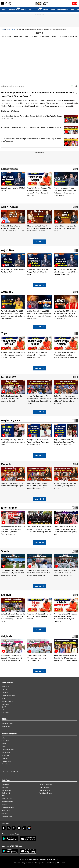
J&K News (5, 813)
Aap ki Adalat (6, 36)
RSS (63, 863)
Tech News (5, 755)
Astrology (36, 36)
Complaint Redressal (8, 695)
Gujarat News (6, 810)
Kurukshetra (9, 377)
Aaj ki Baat (18, 36)
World (46, 10)
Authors (4, 710)
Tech (72, 10)
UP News (5, 805)
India (30, 10)
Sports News (6, 752)
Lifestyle (6, 595)
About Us (5, 690)
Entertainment (63, 10)
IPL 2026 (38, 10)
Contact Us (5, 687)
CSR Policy (51, 863)
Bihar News (5, 784)
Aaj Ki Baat (8, 250)
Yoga (54, 36)
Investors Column (7, 701)
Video (8, 29)
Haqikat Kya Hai (11, 420)
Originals (46, 36)
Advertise (5, 693)
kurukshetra (63, 36)
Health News (6, 764)
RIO (58, 863)
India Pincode (6, 726)
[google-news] (29, 828)
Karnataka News (7, 816)
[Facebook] (4, 828)
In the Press (5, 698)
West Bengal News (46, 793)
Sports (53, 10)
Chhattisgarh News (8, 807)
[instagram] (14, 828)
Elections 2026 (13, 10)
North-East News (7, 799)
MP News (5, 796)
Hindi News (5, 704)
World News (5, 741)
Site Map (17, 863)
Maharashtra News (46, 784)
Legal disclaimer (28, 863)
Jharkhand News (7, 793)
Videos (24, 10)
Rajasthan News (45, 787)
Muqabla (6, 464)
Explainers (5, 758)
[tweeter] (9, 828)
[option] (13, 182)
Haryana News (6, 790)
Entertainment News (8, 749)
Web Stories (5, 713)
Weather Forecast (7, 723)
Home (3, 10)
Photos (4, 744)
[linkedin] (24, 828)
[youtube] (19, 828)
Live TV (4, 707)
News (3, 29)
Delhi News (5, 787)
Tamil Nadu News (7, 802)
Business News (6, 761)
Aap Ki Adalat (9, 207)
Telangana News (45, 790)
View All (39, 242)
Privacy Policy (40, 863)
